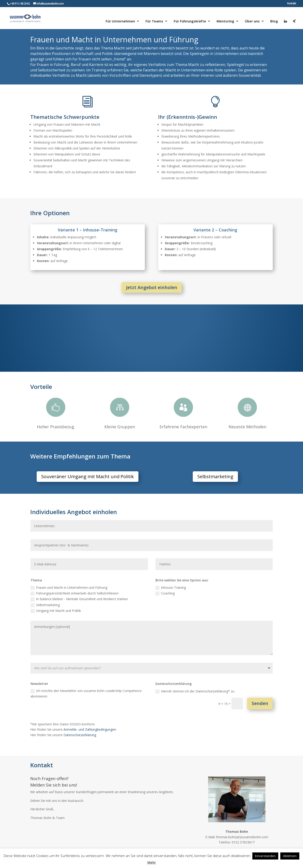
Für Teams (154, 21)
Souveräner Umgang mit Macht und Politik (88, 476)
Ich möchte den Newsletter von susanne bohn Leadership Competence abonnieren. (86, 693)
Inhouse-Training (171, 588)
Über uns (252, 21)
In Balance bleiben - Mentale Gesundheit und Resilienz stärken (79, 599)
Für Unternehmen (120, 21)
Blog (274, 21)
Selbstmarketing (215, 476)
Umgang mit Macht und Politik (56, 611)
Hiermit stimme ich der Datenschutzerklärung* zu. (195, 691)
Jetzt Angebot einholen (152, 287)
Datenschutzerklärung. (80, 735)
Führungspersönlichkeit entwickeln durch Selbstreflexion (74, 593)
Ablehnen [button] (290, 856)
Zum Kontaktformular (77, 831)
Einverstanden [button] (265, 856)
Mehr (152, 862)
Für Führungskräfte (190, 21)
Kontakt (292, 4)
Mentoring (225, 21)
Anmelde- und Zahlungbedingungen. (90, 729)
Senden (260, 703)
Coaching (165, 593)
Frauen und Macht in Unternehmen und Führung (69, 588)
